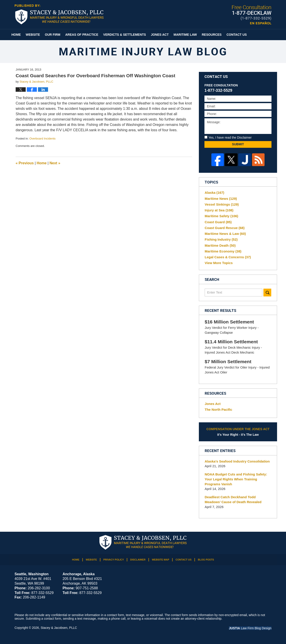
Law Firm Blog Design (250, 628)
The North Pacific (218, 410)
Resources (212, 35)
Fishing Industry (221, 239)
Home (16, 35)
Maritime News (221, 199)
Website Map (161, 560)
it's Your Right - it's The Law (238, 432)
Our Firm (53, 35)
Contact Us (237, 35)
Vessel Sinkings (222, 204)
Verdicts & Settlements (125, 35)
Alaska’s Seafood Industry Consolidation (237, 461)
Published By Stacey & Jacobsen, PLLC (252, 15)
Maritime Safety (221, 216)
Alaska (214, 193)
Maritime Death (220, 245)
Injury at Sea (219, 210)
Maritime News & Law (225, 234)
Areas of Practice (82, 35)
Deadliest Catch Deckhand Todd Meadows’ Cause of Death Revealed (233, 499)
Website (33, 35)
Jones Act (160, 35)
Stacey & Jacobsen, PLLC (59, 628)
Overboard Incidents (42, 139)
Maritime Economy (223, 251)
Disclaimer (138, 560)
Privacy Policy (114, 560)
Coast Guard (218, 222)
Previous (25, 163)
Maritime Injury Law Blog (59, 14)
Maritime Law (185, 35)
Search (267, 293)
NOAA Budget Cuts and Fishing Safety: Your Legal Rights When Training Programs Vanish (236, 479)
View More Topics (219, 263)
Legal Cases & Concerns (228, 257)
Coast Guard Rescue (225, 228)
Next (55, 163)
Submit (238, 144)
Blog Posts (206, 560)
